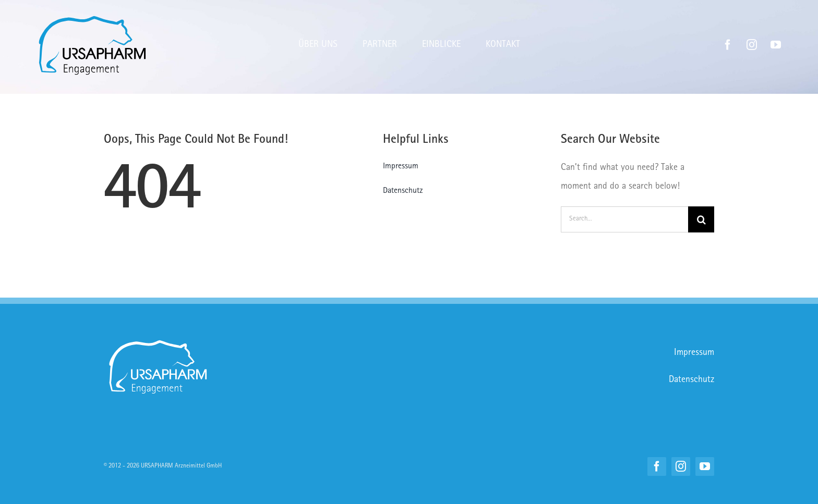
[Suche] (701, 219)
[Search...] (624, 219)
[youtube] (776, 45)
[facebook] (728, 45)
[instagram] (752, 45)
